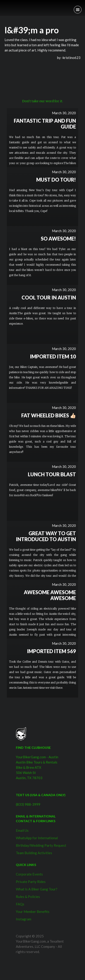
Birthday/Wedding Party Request (41, 845)
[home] (3, 6)
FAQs (20, 904)
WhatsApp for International (37, 838)
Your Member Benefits (33, 912)
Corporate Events (29, 874)
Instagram (24, 919)
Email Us (22, 830)
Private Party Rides (31, 882)
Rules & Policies (28, 897)
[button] (78, 10)
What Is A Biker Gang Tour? (37, 889)
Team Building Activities (34, 853)
